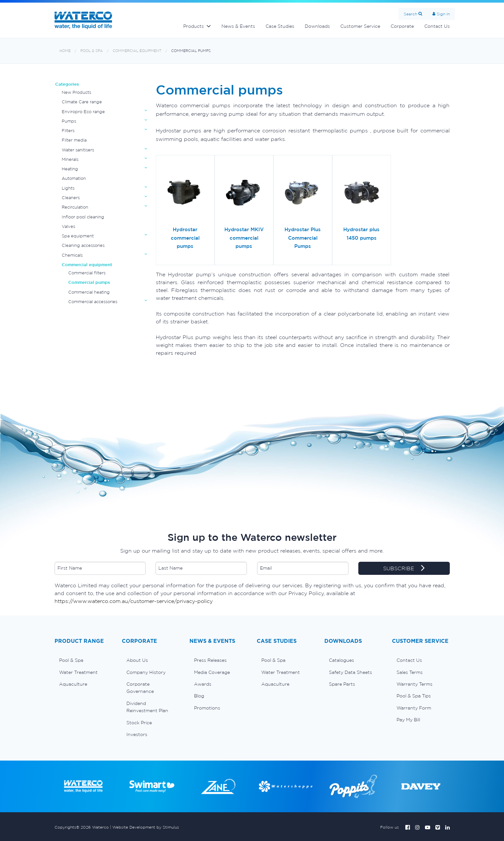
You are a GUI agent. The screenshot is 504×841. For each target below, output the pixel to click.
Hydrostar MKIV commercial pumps (244, 238)
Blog (199, 696)
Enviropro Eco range (83, 112)
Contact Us (437, 26)
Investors (137, 734)
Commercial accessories (93, 302)
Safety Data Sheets (350, 672)
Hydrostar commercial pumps (185, 238)
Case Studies (280, 26)
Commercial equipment (137, 51)
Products (194, 26)
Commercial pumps (191, 51)
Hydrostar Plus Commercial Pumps (303, 238)
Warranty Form (414, 708)
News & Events (238, 26)
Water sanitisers (78, 150)
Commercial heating (89, 292)
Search (410, 14)
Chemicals (72, 255)
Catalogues (341, 660)
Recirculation (75, 207)
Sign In (443, 14)
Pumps (69, 121)
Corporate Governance (140, 688)
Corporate (402, 26)
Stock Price (139, 723)
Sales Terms (410, 672)
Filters (68, 131)
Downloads (317, 26)
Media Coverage (212, 672)
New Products (76, 92)
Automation (74, 178)
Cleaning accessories (83, 245)
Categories (67, 84)
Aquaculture (73, 684)
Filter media (74, 140)
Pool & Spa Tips (414, 696)
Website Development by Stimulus (146, 827)
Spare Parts (342, 684)
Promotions (207, 708)
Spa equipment (78, 236)
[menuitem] (83, 660)
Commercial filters (87, 273)
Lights (68, 188)
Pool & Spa (92, 51)
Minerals (70, 159)
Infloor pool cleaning (83, 217)
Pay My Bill (408, 720)
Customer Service (360, 26)
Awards (203, 684)
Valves (68, 226)
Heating (70, 169)
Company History (146, 672)
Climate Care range (82, 102)
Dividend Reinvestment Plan (147, 707)
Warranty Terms (415, 684)
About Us (137, 660)
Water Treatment (78, 672)
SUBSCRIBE (404, 569)
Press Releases (210, 660)
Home (65, 51)
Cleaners (71, 198)
